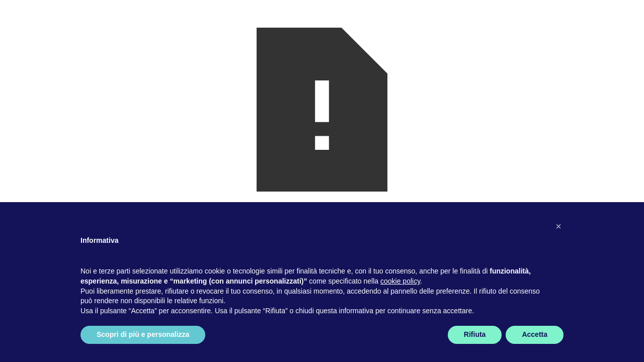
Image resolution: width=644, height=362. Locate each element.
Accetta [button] (535, 334)
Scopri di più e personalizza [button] (143, 334)
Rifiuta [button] (475, 334)
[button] (558, 226)
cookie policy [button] (400, 281)
